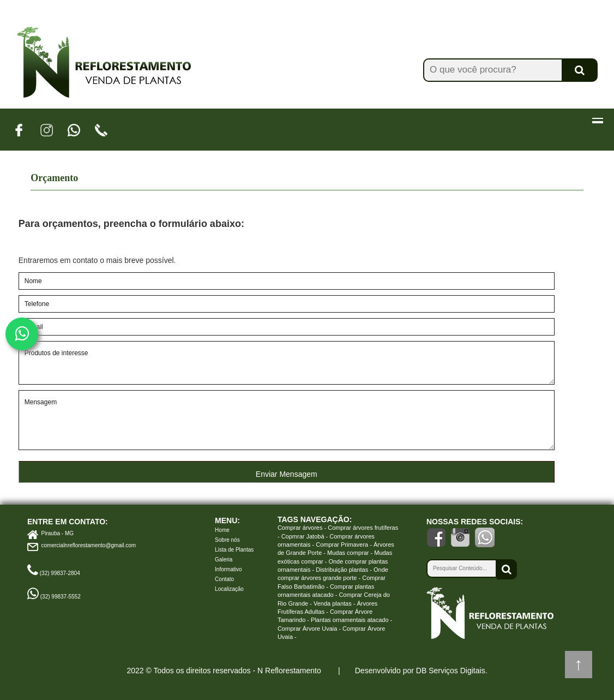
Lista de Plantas (234, 550)
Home (222, 530)
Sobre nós (227, 540)
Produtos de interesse (287, 363)
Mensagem (287, 420)
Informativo (228, 569)
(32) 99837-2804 (60, 573)
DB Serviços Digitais (451, 671)
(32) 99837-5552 (61, 597)
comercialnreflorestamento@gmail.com (89, 545)
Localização (229, 589)
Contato (224, 579)
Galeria (224, 560)
